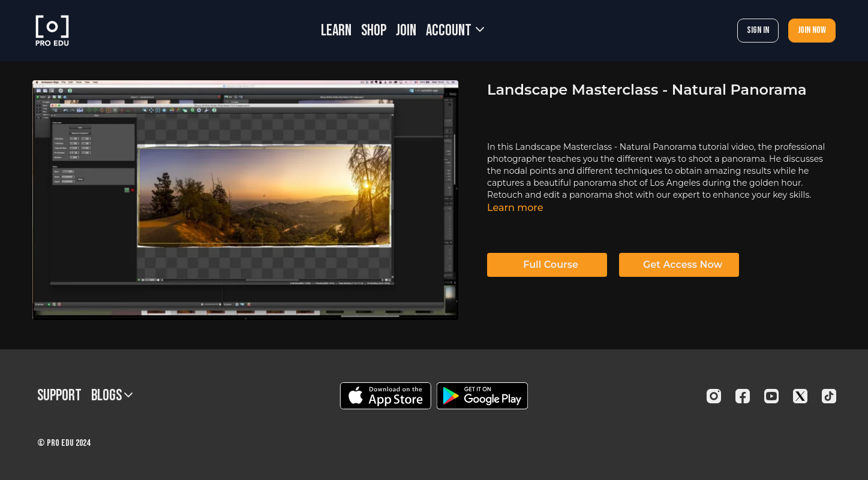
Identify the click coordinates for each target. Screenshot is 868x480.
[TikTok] (829, 396)
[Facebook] (743, 396)
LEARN (336, 31)
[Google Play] (482, 396)
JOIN (406, 31)
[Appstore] (385, 396)
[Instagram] (714, 396)
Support (59, 396)
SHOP (374, 31)
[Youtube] (771, 396)
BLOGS (112, 396)
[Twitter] (800, 396)
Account (455, 31)
